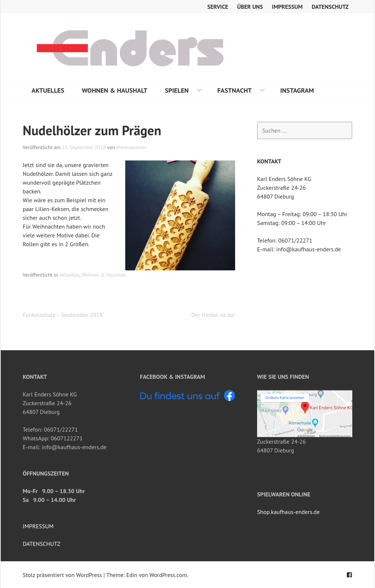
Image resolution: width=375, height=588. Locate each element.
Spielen (177, 90)
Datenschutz (330, 7)
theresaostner (131, 147)
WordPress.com (168, 575)
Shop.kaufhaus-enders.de (288, 512)
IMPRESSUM (38, 526)
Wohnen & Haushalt (115, 90)
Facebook (349, 575)
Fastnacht (234, 90)
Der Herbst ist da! (213, 315)
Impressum (287, 7)
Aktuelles (48, 90)
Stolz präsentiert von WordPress (62, 575)
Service (218, 7)
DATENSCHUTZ (42, 544)
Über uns (250, 7)
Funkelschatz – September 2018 (63, 315)
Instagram (297, 90)
